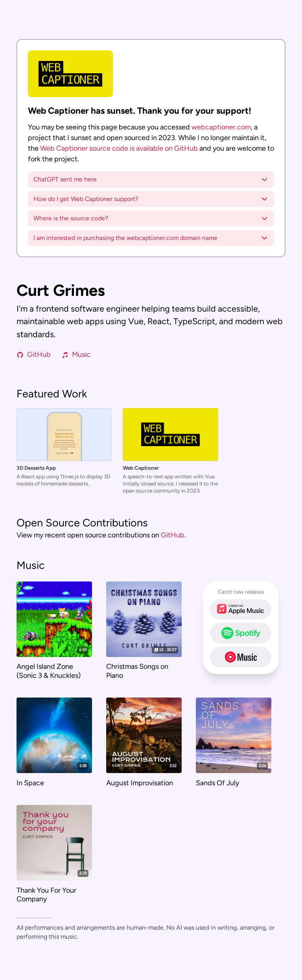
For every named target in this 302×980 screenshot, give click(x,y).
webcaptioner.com (221, 127)
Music (76, 354)
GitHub (34, 354)
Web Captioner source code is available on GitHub (119, 148)
